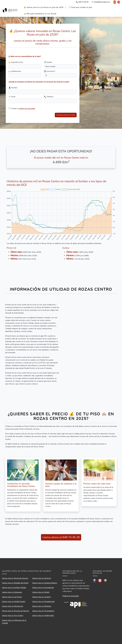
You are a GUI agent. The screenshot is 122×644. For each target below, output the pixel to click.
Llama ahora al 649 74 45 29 (61, 537)
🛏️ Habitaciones (15, 71)
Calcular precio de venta (66, 115)
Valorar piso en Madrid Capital (14, 601)
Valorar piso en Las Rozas (12, 597)
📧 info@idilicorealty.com (101, 2)
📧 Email (12, 97)
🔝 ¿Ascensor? (50, 71)
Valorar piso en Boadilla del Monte (15, 583)
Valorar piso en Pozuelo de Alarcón (15, 611)
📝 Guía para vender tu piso (80, 7)
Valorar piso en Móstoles (42, 606)
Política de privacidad (71, 596)
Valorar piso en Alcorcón (42, 578)
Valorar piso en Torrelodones (43, 611)
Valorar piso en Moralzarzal (12, 606)
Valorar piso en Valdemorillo (43, 615)
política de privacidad (27, 108)
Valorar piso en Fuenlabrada (43, 588)
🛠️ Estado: (48, 62)
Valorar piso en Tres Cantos (13, 615)
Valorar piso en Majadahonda (43, 601)
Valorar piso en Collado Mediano (45, 583)
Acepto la (23, 108)
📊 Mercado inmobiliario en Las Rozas (40, 14)
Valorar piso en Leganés (41, 597)
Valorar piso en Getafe (41, 592)
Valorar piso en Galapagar (12, 592)
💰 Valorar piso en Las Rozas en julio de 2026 (44, 7)
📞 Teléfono (49, 97)
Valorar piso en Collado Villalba (14, 588)
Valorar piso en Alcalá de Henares (15, 578)
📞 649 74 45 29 (82, 2)
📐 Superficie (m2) (16, 62)
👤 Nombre (13, 88)
